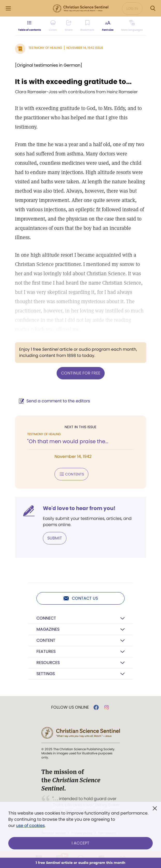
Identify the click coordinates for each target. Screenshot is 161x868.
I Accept (80, 843)
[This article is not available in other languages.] (132, 26)
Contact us (80, 598)
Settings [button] (46, 674)
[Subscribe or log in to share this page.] (69, 26)
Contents (71, 474)
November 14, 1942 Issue (85, 48)
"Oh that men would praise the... (68, 441)
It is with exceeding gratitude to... (73, 82)
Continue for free (81, 373)
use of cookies (30, 826)
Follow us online (70, 707)
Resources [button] (48, 663)
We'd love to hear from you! (79, 508)
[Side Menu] (8, 8)
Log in (132, 9)
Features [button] (46, 651)
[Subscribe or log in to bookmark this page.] (87, 26)
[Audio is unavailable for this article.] (53, 26)
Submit (55, 538)
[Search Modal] (153, 8)
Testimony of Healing (45, 48)
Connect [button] (46, 618)
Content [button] (46, 640)
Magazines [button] (48, 629)
